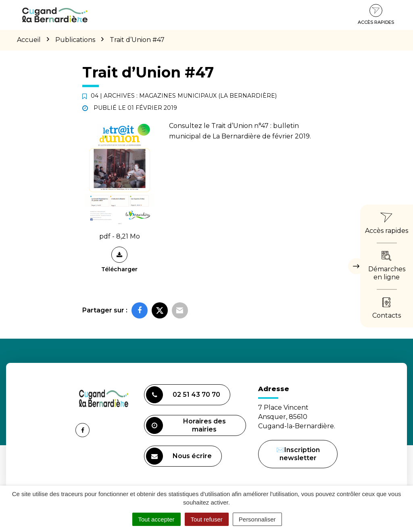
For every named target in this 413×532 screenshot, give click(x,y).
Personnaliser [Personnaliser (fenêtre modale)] (257, 519)
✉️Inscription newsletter (298, 454)
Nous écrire (180, 457)
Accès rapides (376, 15)
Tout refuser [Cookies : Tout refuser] (207, 519)
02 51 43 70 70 (183, 395)
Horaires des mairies (186, 425)
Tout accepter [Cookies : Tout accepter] (156, 519)
